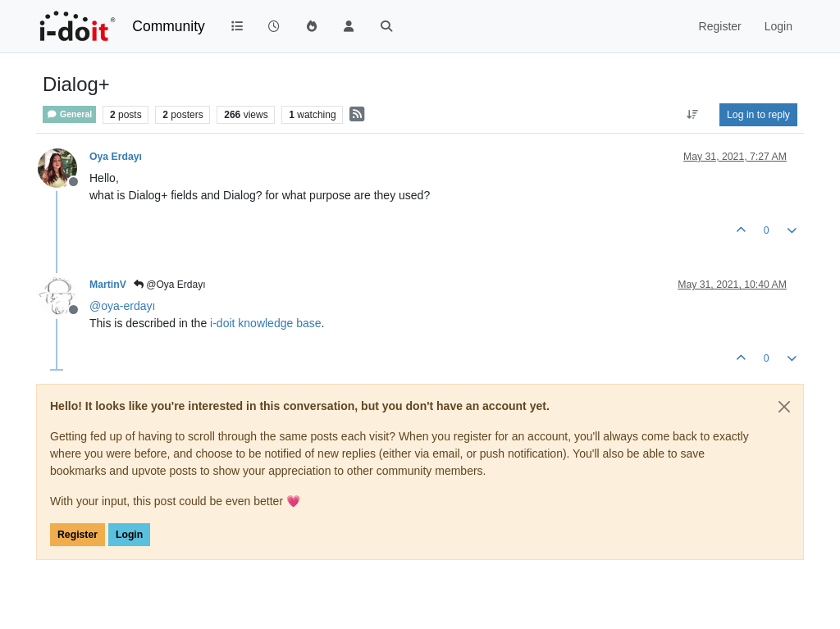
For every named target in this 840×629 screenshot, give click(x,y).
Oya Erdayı (116, 157)
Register (78, 535)
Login (129, 535)
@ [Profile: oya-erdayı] (122, 306)
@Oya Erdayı (170, 285)
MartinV (108, 285)
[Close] (784, 407)
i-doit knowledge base (265, 323)
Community (169, 26)
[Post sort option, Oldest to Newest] (693, 115)
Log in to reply (758, 115)
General (69, 114)
